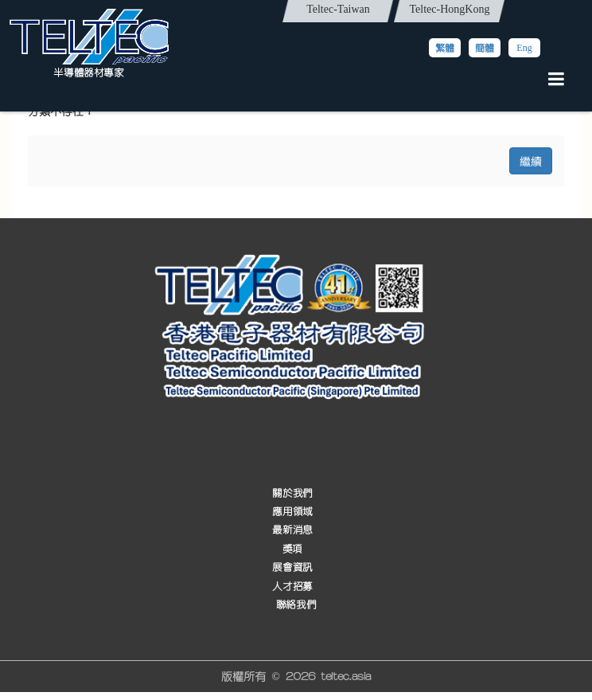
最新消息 (292, 531)
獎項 (292, 549)
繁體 (445, 48)
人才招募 (292, 587)
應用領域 (292, 512)
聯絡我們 (296, 605)
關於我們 (292, 493)
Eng (524, 48)
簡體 (485, 48)
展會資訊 (292, 567)
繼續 (531, 160)
